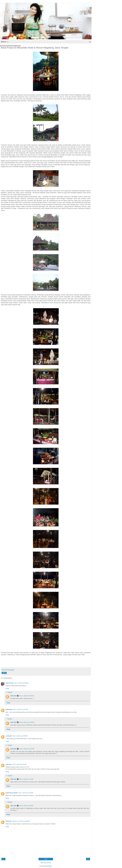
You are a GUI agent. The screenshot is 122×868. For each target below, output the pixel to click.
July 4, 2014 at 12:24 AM (26, 793)
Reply (7, 688)
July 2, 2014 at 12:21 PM (27, 749)
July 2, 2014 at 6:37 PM (19, 764)
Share (4, 673)
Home (46, 859)
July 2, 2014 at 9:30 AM (21, 683)
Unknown (9, 764)
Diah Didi (13, 696)
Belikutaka (9, 710)
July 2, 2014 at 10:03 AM (27, 696)
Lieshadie (9, 736)
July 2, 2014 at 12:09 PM (20, 736)
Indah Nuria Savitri (12, 793)
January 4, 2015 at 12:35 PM (21, 821)
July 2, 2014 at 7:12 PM (26, 779)
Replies (10, 692)
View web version (46, 863)
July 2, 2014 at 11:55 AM (27, 722)
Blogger (49, 866)
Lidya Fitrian (10, 683)
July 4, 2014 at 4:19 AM (26, 806)
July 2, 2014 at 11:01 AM (20, 710)
